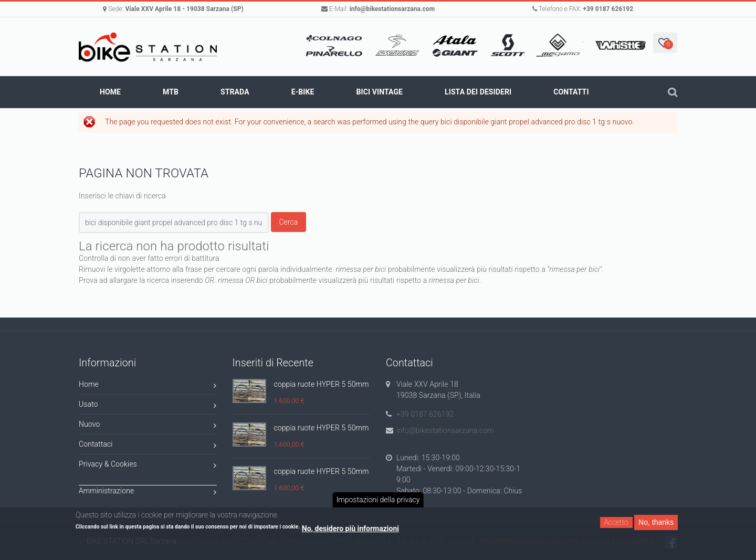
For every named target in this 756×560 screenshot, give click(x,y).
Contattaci (148, 446)
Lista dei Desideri (478, 92)
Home (110, 92)
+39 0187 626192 (608, 9)
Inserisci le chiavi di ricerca (122, 196)
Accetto (616, 522)
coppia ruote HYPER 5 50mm (322, 384)
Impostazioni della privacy (378, 500)
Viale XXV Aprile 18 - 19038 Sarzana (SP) (184, 9)
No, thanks (656, 522)
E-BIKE (303, 92)
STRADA (235, 92)
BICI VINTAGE (379, 92)
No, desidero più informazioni (350, 529)
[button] (665, 43)
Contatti (571, 92)
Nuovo (148, 426)
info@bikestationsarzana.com (392, 9)
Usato (148, 406)
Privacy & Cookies (148, 466)
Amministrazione (148, 493)
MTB (171, 92)
